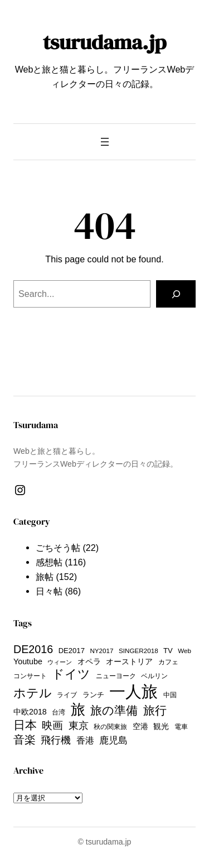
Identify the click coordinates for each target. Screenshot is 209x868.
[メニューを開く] (105, 142)
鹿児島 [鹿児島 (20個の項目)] (113, 740)
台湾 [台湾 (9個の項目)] (59, 712)
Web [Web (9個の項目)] (184, 651)
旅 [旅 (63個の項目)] (78, 709)
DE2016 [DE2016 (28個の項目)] (33, 649)
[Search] (176, 294)
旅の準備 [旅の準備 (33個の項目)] (114, 710)
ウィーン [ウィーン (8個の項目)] (60, 662)
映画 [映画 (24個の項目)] (52, 725)
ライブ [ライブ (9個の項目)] (67, 695)
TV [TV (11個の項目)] (168, 651)
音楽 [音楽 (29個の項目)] (25, 740)
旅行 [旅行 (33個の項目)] (155, 710)
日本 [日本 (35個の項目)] (25, 725)
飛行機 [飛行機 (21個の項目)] (56, 740)
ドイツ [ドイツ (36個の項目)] (71, 674)
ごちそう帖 (58, 548)
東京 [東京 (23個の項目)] (79, 725)
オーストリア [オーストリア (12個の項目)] (129, 662)
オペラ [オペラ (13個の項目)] (89, 661)
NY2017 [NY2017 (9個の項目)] (101, 651)
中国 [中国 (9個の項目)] (170, 695)
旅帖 (45, 577)
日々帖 (49, 591)
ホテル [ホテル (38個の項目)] (33, 693)
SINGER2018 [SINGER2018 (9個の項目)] (138, 651)
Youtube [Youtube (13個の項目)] (28, 661)
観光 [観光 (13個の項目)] (161, 726)
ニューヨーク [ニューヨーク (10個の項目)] (116, 676)
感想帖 (49, 562)
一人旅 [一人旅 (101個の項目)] (133, 691)
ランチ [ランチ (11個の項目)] (93, 695)
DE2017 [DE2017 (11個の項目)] (72, 651)
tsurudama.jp (104, 42)
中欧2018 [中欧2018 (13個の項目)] (30, 712)
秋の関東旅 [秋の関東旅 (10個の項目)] (110, 727)
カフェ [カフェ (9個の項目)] (168, 662)
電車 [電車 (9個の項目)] (181, 726)
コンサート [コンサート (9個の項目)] (30, 676)
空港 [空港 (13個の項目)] (140, 726)
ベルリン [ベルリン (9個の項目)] (154, 676)
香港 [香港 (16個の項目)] (85, 740)
